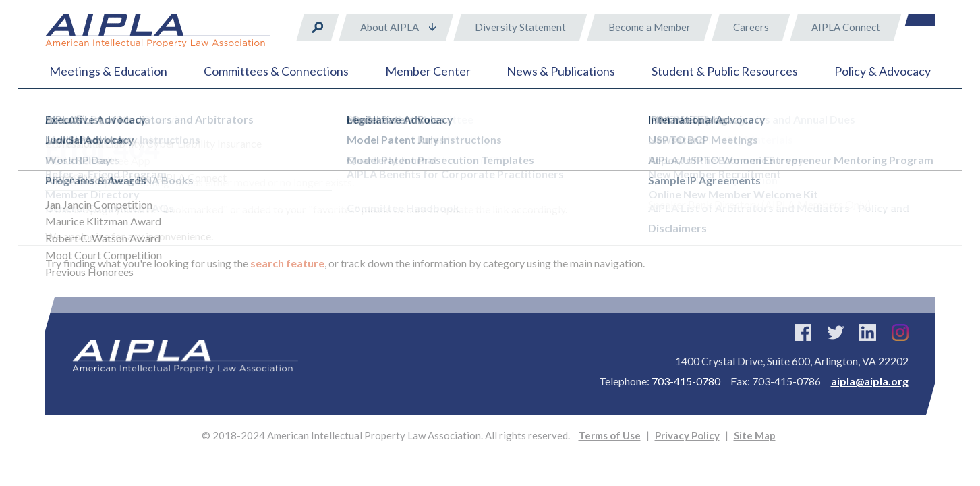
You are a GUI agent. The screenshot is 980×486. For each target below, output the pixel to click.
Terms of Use (610, 435)
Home (58, 122)
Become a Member (650, 27)
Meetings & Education (108, 71)
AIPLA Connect (846, 27)
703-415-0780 (686, 381)
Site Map (755, 435)
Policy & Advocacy (883, 71)
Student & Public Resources (725, 71)
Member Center (428, 71)
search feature (287, 263)
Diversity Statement (520, 27)
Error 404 (108, 122)
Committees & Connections (276, 71)
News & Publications (561, 71)
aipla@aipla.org (870, 381)
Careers (751, 27)
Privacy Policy (687, 435)
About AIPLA (390, 27)
